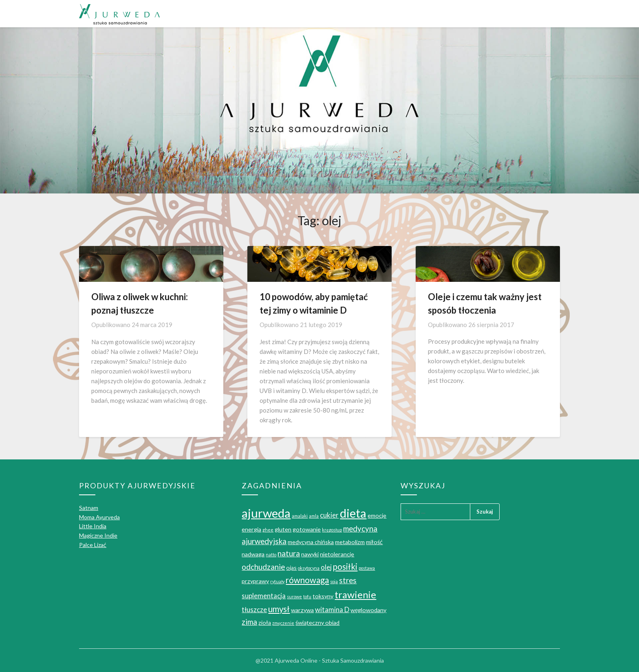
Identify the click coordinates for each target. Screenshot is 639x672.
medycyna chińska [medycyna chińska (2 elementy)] (311, 542)
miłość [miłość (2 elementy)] (374, 542)
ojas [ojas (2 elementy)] (291, 568)
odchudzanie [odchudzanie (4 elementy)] (263, 567)
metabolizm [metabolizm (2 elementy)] (350, 542)
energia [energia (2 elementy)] (251, 529)
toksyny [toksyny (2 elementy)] (323, 596)
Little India (93, 526)
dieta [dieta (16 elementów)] (353, 513)
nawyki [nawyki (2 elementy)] (310, 554)
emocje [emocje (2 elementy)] (377, 515)
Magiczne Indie (98, 535)
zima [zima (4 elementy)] (249, 622)
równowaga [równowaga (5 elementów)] (307, 580)
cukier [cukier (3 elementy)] (329, 515)
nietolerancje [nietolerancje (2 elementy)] (337, 554)
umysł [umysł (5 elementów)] (279, 609)
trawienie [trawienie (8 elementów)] (355, 595)
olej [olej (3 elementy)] (326, 567)
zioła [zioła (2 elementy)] (265, 623)
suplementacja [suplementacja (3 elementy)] (264, 596)
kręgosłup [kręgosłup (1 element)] (332, 530)
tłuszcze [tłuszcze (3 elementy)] (254, 610)
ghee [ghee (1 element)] (268, 530)
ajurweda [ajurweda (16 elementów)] (266, 513)
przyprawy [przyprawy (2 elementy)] (255, 581)
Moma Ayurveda (99, 517)
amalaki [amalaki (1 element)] (300, 516)
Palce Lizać (93, 545)
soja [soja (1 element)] (334, 581)
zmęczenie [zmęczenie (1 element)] (283, 623)
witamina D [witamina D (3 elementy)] (332, 610)
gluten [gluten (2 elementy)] (283, 529)
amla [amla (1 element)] (314, 516)
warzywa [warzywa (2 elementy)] (302, 610)
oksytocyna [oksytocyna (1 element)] (309, 568)
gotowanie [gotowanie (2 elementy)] (307, 529)
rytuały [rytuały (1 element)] (277, 581)
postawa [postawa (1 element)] (367, 568)
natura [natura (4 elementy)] (289, 553)
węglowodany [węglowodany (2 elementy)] (368, 610)
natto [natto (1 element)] (271, 555)
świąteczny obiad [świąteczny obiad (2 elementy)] (317, 623)
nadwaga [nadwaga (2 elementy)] (253, 554)
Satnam (89, 508)
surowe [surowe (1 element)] (294, 596)
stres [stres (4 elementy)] (348, 580)
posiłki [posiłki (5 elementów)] (345, 567)
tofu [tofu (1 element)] (307, 596)
